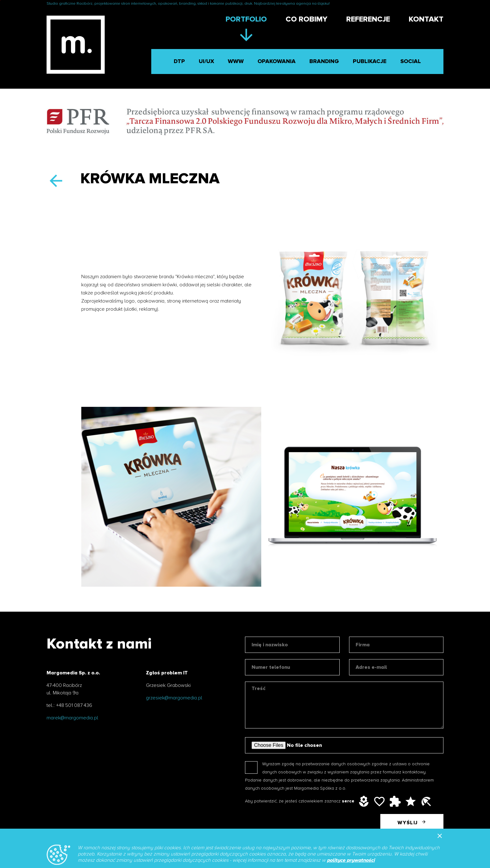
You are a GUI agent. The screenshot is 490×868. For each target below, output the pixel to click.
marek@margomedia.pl (72, 718)
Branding (324, 62)
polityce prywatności (351, 860)
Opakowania (277, 62)
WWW (236, 62)
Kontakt (426, 19)
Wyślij (412, 822)
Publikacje (370, 62)
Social (411, 62)
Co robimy (307, 19)
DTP (179, 62)
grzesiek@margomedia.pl (174, 698)
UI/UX (206, 62)
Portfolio (246, 19)
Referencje (368, 19)
